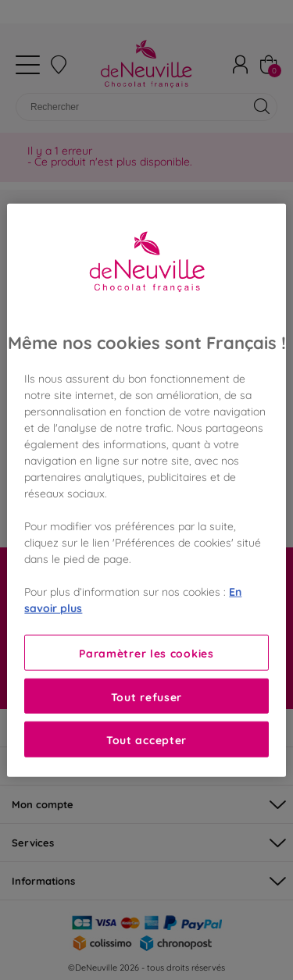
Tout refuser (146, 696)
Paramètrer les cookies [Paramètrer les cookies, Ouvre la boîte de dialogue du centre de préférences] (146, 652)
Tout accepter (146, 739)
